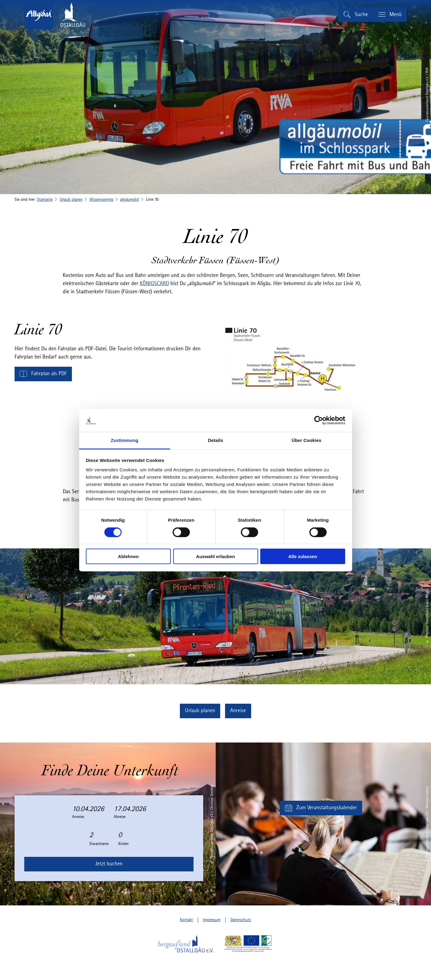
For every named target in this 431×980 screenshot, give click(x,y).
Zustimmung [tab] (125, 440)
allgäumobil (130, 200)
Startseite (45, 200)
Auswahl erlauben (215, 556)
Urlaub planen (71, 200)
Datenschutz (241, 920)
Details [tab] (216, 440)
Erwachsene (99, 844)
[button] (43, 374)
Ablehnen (128, 556)
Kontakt (186, 920)
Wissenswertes (101, 200)
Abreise (120, 817)
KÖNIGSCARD (154, 284)
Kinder (123, 844)
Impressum (212, 920)
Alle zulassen (303, 556)
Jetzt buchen (109, 864)
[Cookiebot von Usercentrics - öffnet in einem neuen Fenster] (319, 420)
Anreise (78, 817)
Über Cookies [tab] (307, 440)
